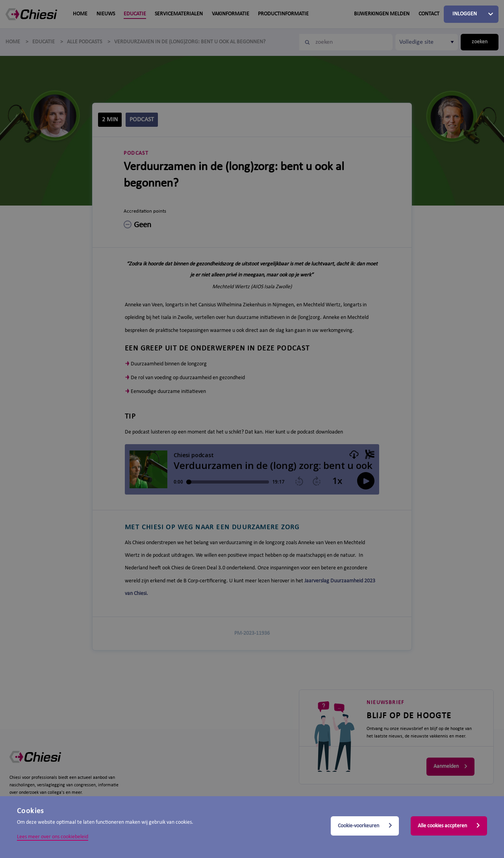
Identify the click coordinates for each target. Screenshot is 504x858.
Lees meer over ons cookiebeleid (53, 837)
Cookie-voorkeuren (365, 826)
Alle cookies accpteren (449, 826)
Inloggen (465, 14)
